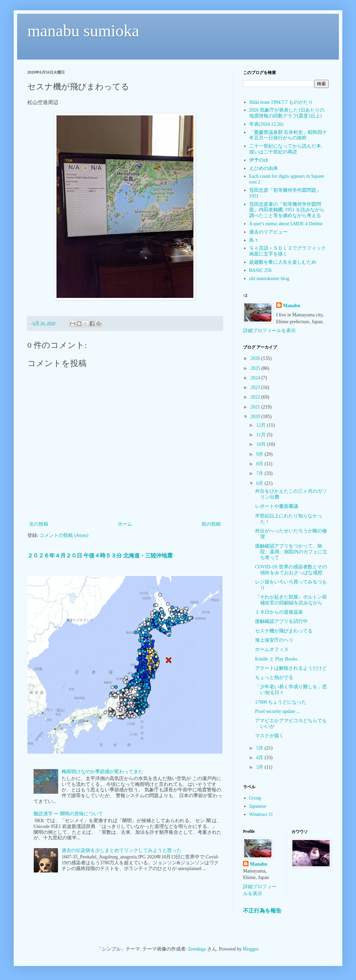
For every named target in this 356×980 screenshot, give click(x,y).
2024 (256, 378)
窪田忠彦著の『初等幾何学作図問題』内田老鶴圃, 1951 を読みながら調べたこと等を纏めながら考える (287, 210)
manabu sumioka (83, 31)
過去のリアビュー (268, 232)
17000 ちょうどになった (281, 702)
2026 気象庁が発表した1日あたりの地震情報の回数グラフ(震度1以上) (287, 113)
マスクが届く (269, 736)
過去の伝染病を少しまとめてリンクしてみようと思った (122, 850)
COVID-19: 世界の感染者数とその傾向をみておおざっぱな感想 (291, 570)
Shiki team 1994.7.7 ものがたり (281, 102)
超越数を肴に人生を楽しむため (283, 262)
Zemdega (197, 949)
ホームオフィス (272, 649)
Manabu (292, 306)
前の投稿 (211, 524)
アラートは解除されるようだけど (291, 668)
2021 (256, 407)
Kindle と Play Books (276, 659)
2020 (256, 417)
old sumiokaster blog (269, 279)
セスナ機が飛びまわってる (284, 631)
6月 (260, 483)
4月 (260, 758)
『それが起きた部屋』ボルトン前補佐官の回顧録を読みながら (291, 600)
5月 (260, 748)
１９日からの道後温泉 (279, 612)
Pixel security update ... (277, 711)
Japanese (258, 806)
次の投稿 (39, 524)
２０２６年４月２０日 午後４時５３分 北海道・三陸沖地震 (100, 556)
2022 (256, 397)
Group (255, 798)
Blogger (251, 949)
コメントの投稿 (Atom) (64, 535)
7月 (260, 473)
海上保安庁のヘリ (274, 640)
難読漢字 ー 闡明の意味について (68, 814)
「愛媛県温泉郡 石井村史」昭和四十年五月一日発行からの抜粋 (288, 135)
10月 (262, 444)
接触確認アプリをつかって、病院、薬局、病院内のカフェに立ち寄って (291, 552)
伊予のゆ (259, 160)
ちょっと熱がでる (274, 677)
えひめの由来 (264, 168)
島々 (254, 240)
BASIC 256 (260, 270)
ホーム (125, 524)
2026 (256, 358)
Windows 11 (261, 814)
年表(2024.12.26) (266, 124)
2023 (256, 387)
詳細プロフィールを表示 (269, 331)
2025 (256, 368)
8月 (260, 464)
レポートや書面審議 (277, 506)
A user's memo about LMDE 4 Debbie (286, 224)
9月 (260, 454)
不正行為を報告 (262, 911)
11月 (261, 435)
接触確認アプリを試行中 (281, 621)
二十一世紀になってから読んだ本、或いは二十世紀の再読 (288, 149)
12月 (262, 425)
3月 (260, 767)
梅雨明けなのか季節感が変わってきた (102, 772)
